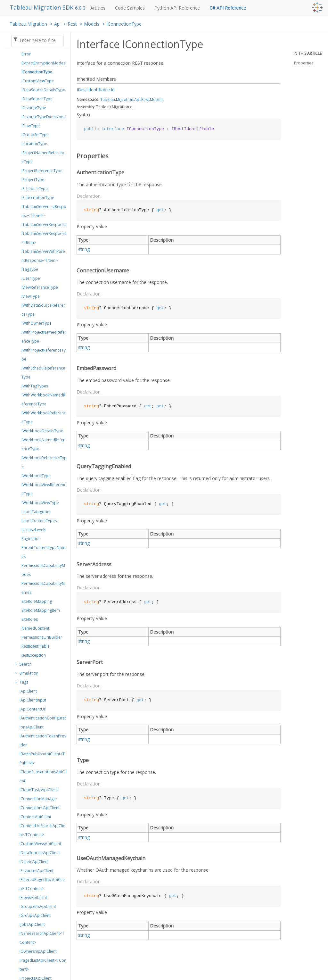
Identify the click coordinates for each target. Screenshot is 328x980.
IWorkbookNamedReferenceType (43, 444)
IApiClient (28, 691)
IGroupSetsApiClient (38, 906)
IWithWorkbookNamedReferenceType (43, 399)
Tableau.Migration (28, 24)
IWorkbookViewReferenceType (44, 489)
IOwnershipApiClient (38, 951)
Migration (125, 100)
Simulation (29, 673)
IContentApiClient (35, 817)
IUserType (31, 278)
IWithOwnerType (37, 323)
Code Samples (130, 8)
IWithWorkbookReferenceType (44, 417)
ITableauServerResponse (44, 224)
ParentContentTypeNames (43, 552)
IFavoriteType (34, 108)
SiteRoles (30, 619)
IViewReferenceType (40, 287)
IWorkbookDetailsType (42, 431)
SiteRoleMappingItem (41, 610)
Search (26, 664)
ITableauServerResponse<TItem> (44, 238)
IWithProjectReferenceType (44, 355)
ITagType (30, 269)
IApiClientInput (33, 700)
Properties (304, 63)
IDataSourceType (37, 99)
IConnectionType (124, 24)
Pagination (31, 539)
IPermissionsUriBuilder (41, 637)
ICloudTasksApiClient (39, 790)
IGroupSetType (35, 135)
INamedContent (35, 628)
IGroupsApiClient (35, 915)
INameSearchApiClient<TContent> (42, 938)
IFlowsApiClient (33, 897)
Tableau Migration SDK (42, 7)
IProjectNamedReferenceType (43, 157)
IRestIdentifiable (35, 646)
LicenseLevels (34, 530)
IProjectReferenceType (42, 171)
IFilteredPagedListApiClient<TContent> (42, 884)
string (84, 249)
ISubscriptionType (38, 198)
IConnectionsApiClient (40, 808)
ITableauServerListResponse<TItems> (44, 211)
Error (26, 54)
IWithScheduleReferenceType (43, 373)
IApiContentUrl (33, 709)
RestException (33, 655)
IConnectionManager (38, 799)
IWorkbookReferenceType (44, 462)
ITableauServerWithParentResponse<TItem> (43, 256)
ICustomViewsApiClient (40, 844)
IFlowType (31, 126)
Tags (24, 682)
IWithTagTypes (35, 386)
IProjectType (33, 180)
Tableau (108, 100)
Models (92, 24)
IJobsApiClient (32, 924)
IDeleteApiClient (34, 862)
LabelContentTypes (39, 521)
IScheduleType (35, 189)
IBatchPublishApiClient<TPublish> (42, 758)
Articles (98, 8)
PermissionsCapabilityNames (43, 588)
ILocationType (34, 144)
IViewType (31, 296)
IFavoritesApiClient (37, 871)
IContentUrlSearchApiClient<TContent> (42, 830)
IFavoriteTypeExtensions (43, 117)
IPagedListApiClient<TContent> (43, 965)
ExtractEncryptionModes (43, 63)
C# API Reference (228, 8)
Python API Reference (177, 8)
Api (57, 24)
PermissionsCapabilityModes (43, 570)
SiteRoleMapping (37, 601)
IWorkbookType (36, 476)
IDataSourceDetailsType (43, 90)
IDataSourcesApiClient (40, 853)
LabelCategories (36, 512)
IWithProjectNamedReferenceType (44, 337)
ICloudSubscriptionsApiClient (43, 776)
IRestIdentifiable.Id (96, 90)
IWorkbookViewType (40, 503)
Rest (72, 24)
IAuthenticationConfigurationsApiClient (43, 723)
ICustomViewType (38, 81)
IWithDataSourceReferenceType (44, 310)
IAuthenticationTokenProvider (43, 740)
